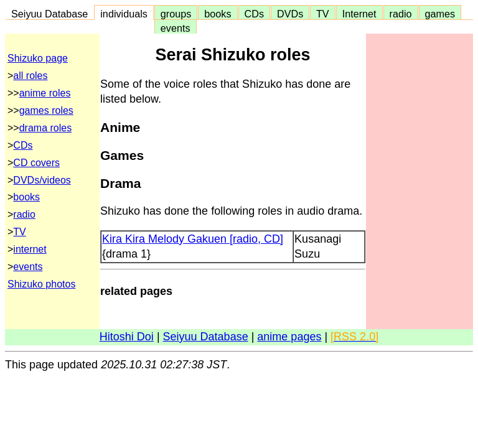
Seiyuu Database (49, 14)
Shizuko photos (41, 284)
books (218, 14)
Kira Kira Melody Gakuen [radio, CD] (193, 239)
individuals (124, 14)
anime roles (45, 93)
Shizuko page (38, 58)
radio (401, 14)
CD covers (36, 163)
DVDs (290, 14)
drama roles (45, 128)
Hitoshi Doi (127, 337)
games (440, 14)
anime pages (289, 337)
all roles (30, 76)
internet (30, 249)
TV (322, 14)
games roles (46, 110)
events (176, 28)
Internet (359, 14)
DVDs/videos (42, 180)
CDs (254, 14)
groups (176, 14)
